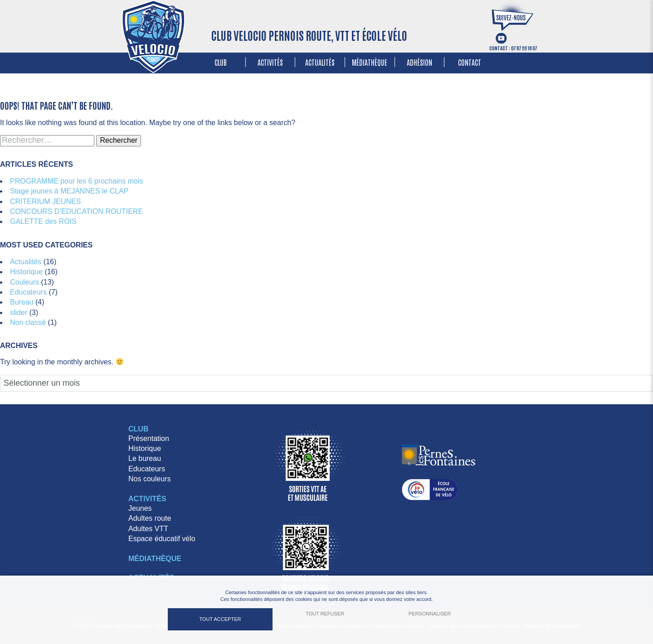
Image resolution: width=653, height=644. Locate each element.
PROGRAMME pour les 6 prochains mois (76, 181)
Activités (270, 62)
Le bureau (145, 458)
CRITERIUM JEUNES (45, 201)
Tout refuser (325, 614)
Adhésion (419, 62)
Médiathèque (370, 62)
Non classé (28, 322)
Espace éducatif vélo (162, 539)
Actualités (320, 62)
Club (221, 62)
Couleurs (24, 282)
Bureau (22, 302)
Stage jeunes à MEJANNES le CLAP (69, 191)
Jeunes (140, 508)
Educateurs (28, 292)
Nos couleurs (149, 479)
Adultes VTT (148, 529)
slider (19, 312)
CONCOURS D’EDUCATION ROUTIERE (76, 211)
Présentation (149, 438)
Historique (26, 272)
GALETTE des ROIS (43, 221)
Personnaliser (430, 614)
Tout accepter (220, 619)
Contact (470, 62)
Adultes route (150, 518)
